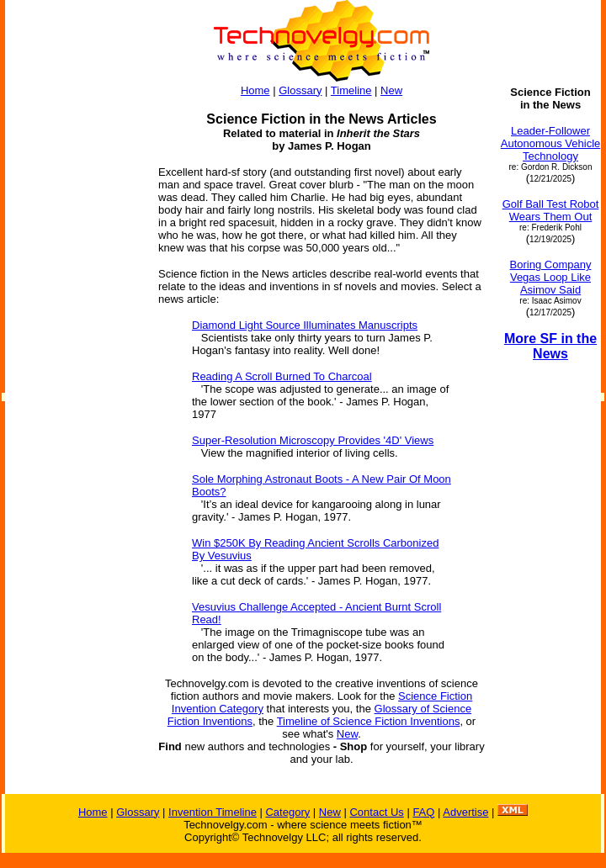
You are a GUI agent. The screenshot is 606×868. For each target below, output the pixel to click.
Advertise (465, 812)
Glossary (300, 90)
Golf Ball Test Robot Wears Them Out (551, 210)
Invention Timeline (213, 812)
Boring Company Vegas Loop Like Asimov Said (551, 277)
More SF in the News (550, 346)
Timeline (351, 90)
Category (287, 812)
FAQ (423, 812)
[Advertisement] (74, 338)
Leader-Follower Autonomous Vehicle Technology (551, 143)
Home (255, 90)
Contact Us (376, 812)
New (391, 90)
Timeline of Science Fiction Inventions (369, 721)
